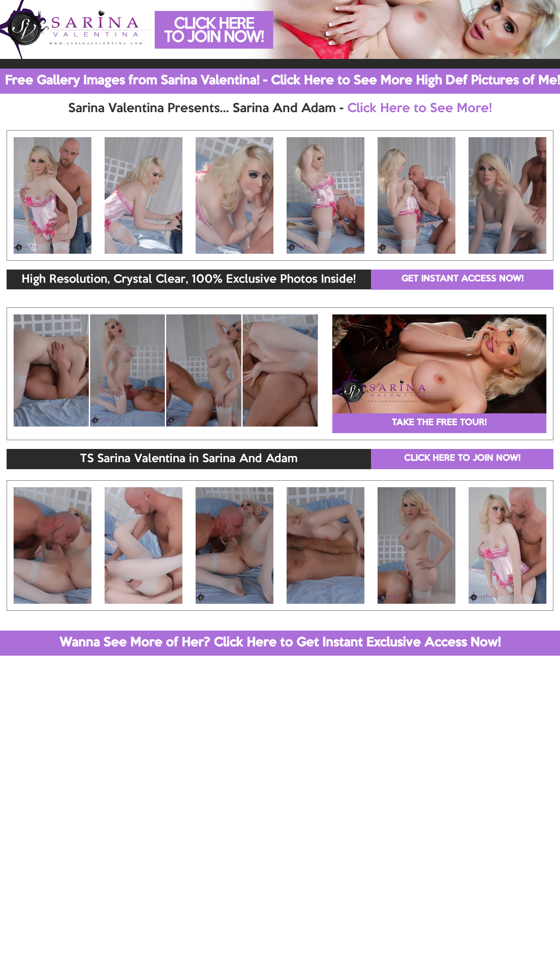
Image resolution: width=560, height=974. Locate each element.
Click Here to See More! (420, 109)
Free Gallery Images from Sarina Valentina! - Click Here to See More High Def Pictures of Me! (282, 81)
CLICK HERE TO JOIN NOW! (462, 459)
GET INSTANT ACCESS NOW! (462, 279)
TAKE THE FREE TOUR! (439, 423)
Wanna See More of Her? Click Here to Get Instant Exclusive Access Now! (280, 643)
